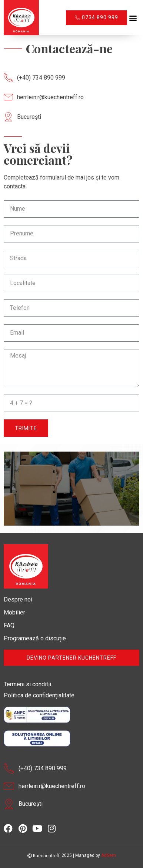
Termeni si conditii (27, 684)
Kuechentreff (44, 856)
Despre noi (18, 599)
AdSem (109, 855)
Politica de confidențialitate (39, 695)
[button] (133, 18)
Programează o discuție (35, 638)
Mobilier (14, 612)
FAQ (9, 625)
